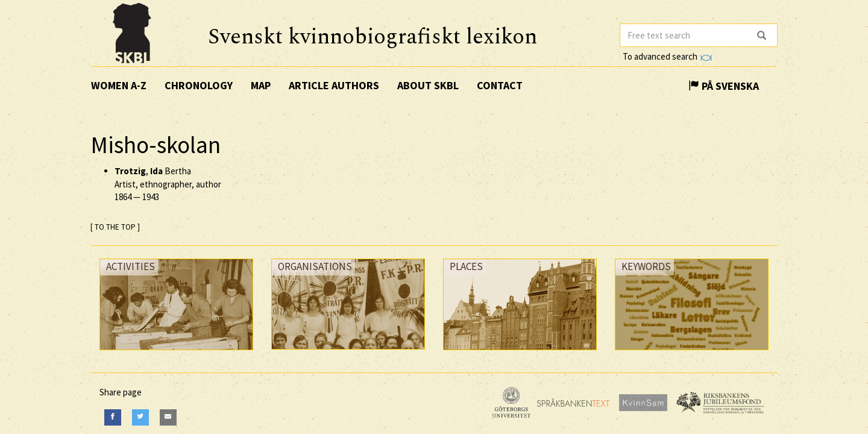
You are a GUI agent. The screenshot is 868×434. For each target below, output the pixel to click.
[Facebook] (113, 417)
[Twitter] (140, 417)
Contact (500, 85)
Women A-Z (119, 85)
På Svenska (724, 86)
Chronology (199, 85)
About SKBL (428, 85)
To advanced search (667, 56)
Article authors (334, 85)
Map (261, 85)
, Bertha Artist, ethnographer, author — (168, 184)
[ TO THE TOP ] (115, 227)
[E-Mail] (168, 417)
